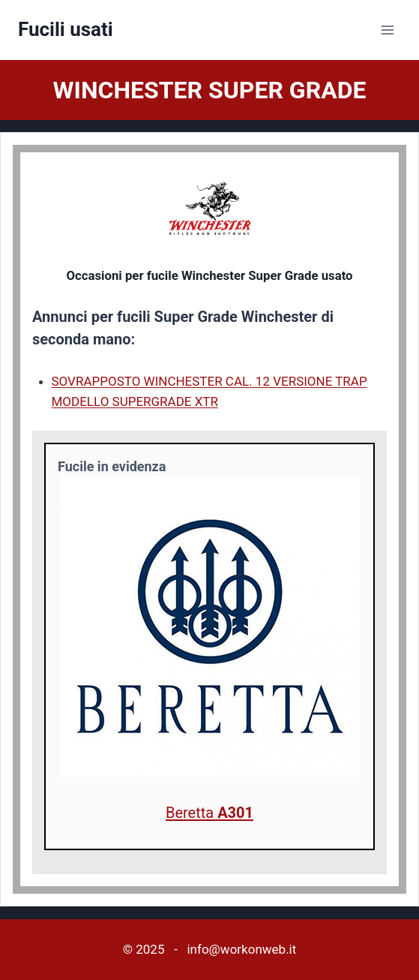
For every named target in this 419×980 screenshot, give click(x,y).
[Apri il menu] (387, 30)
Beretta (209, 813)
